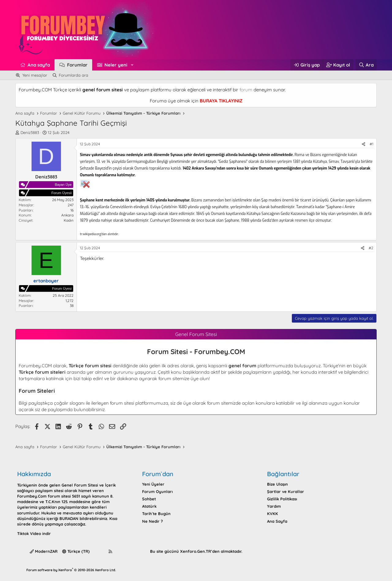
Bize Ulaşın (277, 484)
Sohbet (149, 499)
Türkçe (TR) (76, 551)
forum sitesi (122, 403)
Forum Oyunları (157, 491)
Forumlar (77, 65)
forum (246, 90)
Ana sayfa (39, 65)
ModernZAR (44, 551)
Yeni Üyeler (153, 484)
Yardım (274, 506)
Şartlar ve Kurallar (286, 491)
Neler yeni (116, 65)
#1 (371, 144)
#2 (371, 248)
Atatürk (149, 506)
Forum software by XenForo (71, 570)
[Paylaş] (364, 144)
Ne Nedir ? (153, 521)
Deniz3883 (30, 132)
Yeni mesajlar (35, 75)
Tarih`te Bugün (156, 514)
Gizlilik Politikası (282, 499)
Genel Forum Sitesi (80, 485)
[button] (132, 65)
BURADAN (69, 518)
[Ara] (366, 65)
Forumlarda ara (73, 75)
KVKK (273, 514)
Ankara (67, 215)
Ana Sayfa (277, 521)
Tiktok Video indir (34, 533)
